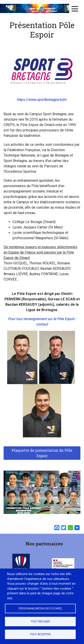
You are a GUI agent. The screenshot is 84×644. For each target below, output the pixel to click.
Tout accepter (40, 634)
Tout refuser (40, 622)
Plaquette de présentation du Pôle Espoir (42, 453)
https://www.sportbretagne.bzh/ (42, 100)
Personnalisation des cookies (40, 609)
